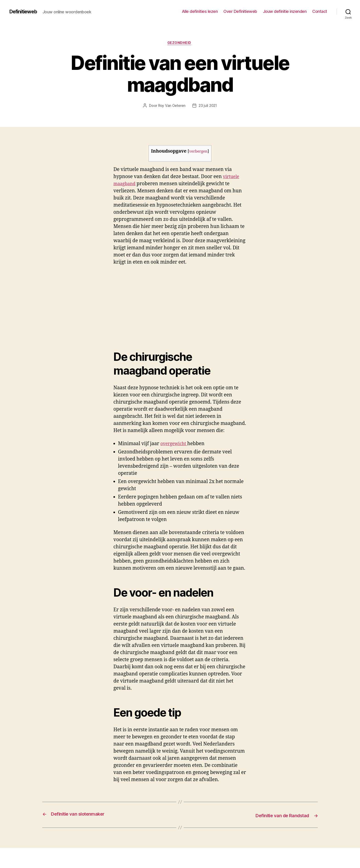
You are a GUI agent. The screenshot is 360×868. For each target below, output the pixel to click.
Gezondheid (180, 43)
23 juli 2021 (208, 106)
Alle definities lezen (200, 11)
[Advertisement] (67, 305)
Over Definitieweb (240, 11)
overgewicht (175, 445)
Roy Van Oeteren (171, 106)
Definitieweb (25, 11)
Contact (320, 11)
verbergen (198, 152)
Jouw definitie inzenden (285, 11)
